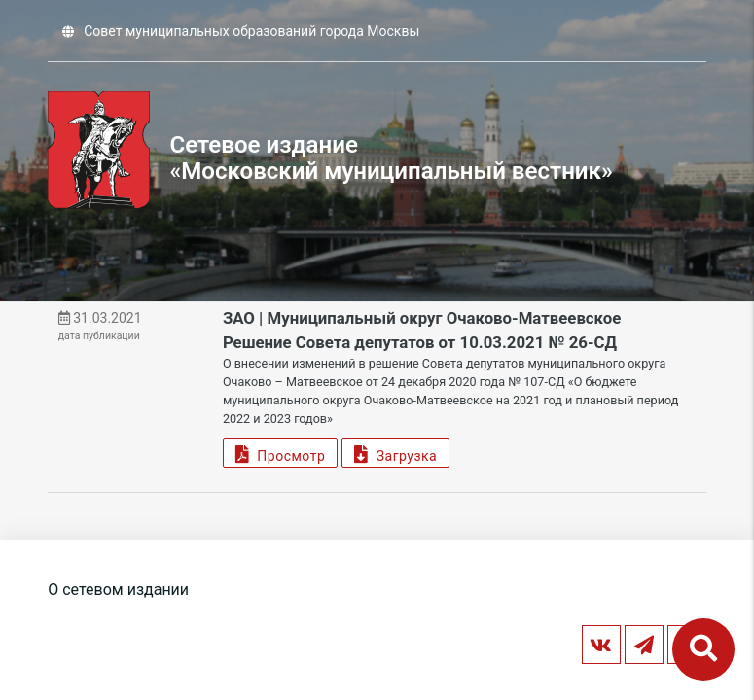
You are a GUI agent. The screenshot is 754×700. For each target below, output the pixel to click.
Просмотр (280, 454)
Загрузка (395, 454)
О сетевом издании (118, 590)
